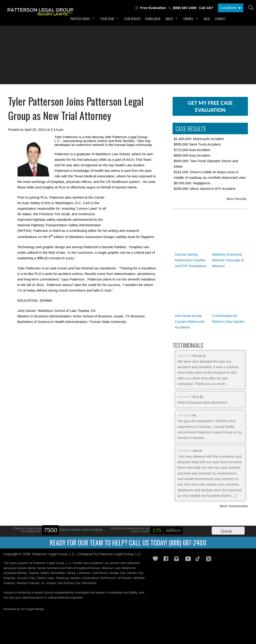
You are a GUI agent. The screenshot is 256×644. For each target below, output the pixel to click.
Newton (76, 578)
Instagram (178, 559)
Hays (51, 578)
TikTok (199, 559)
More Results (237, 199)
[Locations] (231, 8)
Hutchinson (100, 573)
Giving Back (153, 19)
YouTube (189, 559)
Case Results (132, 19)
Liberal (41, 578)
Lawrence (84, 573)
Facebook (167, 559)
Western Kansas (28, 583)
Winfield (139, 578)
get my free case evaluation (210, 106)
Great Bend (90, 578)
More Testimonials (234, 506)
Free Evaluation (153, 8)
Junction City (26, 578)
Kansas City (72, 583)
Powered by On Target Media (24, 609)
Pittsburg (62, 578)
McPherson (108, 578)
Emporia (9, 578)
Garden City (135, 573)
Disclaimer (89, 583)
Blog (207, 19)
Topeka (34, 573)
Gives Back (156, 559)
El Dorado (125, 578)
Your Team (107, 19)
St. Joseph (49, 583)
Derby (71, 573)
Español (188, 19)
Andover (9, 583)
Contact (220, 19)
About (169, 19)
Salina (45, 573)
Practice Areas (80, 19)
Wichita (22, 573)
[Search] (250, 7)
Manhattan (58, 573)
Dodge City (117, 573)
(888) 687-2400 (185, 8)
